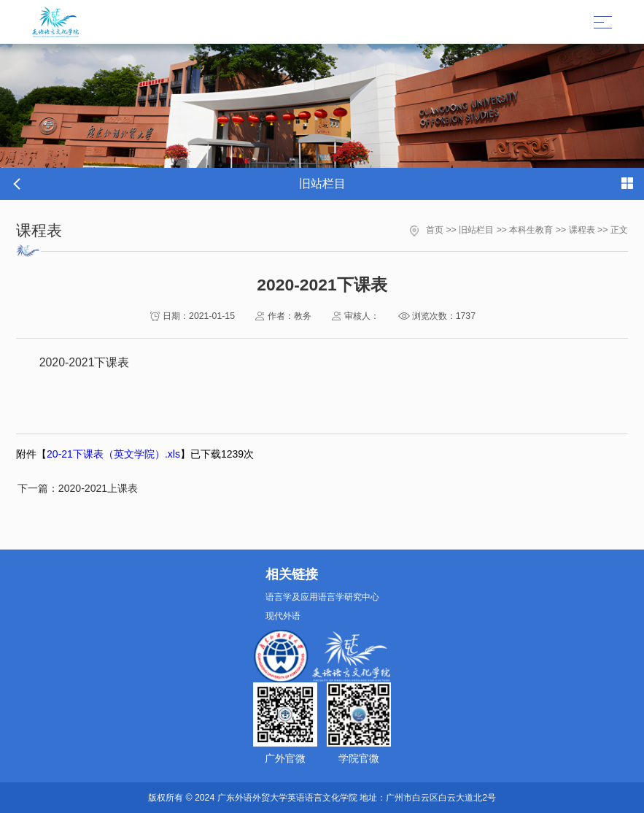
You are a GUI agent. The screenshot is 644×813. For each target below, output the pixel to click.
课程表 (582, 230)
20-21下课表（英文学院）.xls (113, 454)
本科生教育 (531, 230)
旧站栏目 (476, 230)
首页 (435, 230)
